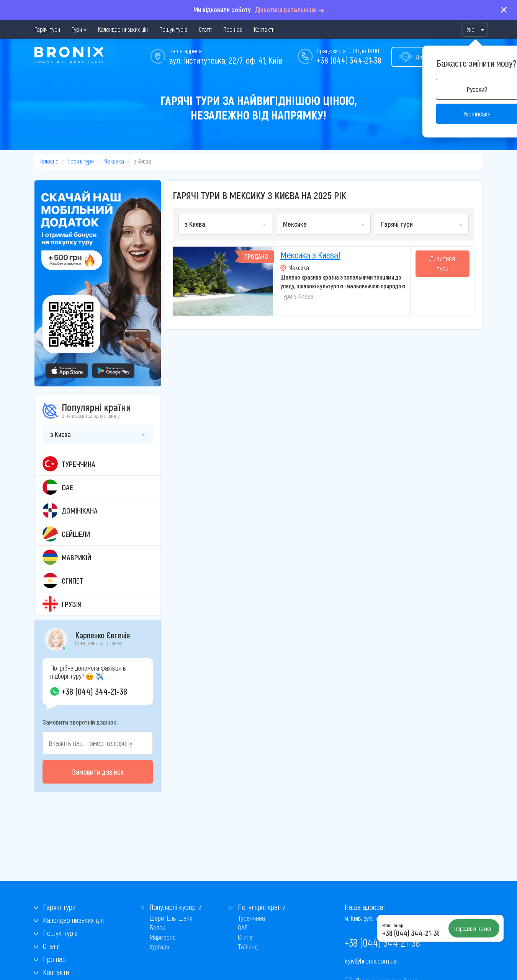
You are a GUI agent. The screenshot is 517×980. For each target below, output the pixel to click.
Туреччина (251, 918)
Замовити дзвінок (98, 772)
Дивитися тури (442, 263)
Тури (77, 29)
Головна (49, 161)
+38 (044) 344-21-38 (349, 60)
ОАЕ (243, 928)
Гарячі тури (47, 29)
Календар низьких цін (123, 29)
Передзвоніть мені (474, 928)
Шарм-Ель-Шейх (171, 918)
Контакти (264, 29)
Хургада (159, 947)
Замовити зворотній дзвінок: (80, 722)
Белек (157, 928)
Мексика (114, 161)
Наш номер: (393, 925)
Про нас (233, 29)
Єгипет (247, 937)
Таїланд (248, 947)
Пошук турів (173, 29)
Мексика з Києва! (310, 255)
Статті (205, 29)
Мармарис (163, 937)
